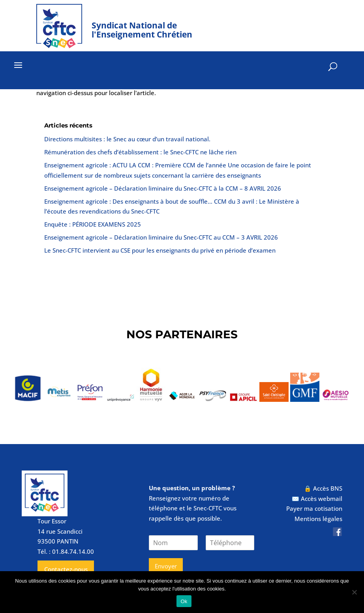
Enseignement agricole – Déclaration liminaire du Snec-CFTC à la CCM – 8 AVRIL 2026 (163, 188)
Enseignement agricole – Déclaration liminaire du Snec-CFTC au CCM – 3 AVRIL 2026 (161, 237)
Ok (184, 601)
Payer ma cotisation (314, 508)
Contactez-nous (66, 569)
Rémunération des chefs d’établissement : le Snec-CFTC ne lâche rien (140, 152)
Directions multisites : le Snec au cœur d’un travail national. (127, 139)
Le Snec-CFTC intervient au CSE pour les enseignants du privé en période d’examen (160, 250)
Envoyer (166, 566)
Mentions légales (318, 519)
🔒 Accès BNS (323, 488)
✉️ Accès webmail (317, 499)
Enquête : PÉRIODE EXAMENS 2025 (93, 224)
